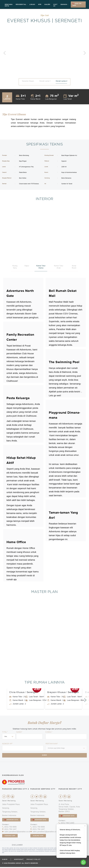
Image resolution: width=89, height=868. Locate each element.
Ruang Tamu (15, 267)
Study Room (74, 267)
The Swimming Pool (64, 362)
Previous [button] (4, 53)
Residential (21, 4)
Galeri (47, 4)
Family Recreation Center (20, 337)
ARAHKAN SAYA (11, 821)
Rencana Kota (9, 5)
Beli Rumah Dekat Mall (63, 293)
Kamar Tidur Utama (41, 267)
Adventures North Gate (20, 293)
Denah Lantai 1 (45, 81)
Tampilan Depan (28, 81)
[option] (44, 53)
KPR (40, 4)
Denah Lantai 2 (61, 81)
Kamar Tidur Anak (59, 267)
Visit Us (55, 5)
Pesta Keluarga (18, 398)
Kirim (44, 756)
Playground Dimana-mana (65, 415)
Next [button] (85, 53)
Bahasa (64, 4)
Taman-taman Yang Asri (63, 515)
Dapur (27, 266)
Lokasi (32, 4)
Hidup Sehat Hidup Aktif (21, 460)
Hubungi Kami (10, 837)
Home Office (16, 542)
